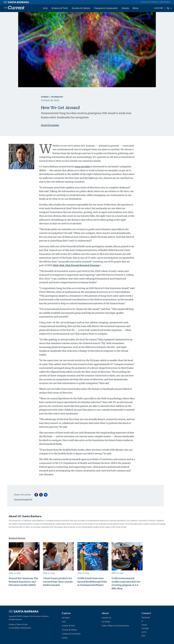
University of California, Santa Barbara (156, 2)
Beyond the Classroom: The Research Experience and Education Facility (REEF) (23, 582)
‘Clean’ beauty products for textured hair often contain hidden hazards (58, 582)
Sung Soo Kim (82, 167)
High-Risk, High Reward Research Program (77, 265)
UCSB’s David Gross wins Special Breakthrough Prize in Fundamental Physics (92, 582)
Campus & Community (106, 8)
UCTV (144, 632)
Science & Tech (60, 8)
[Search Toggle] (169, 8)
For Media (106, 622)
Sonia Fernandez (50, 125)
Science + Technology (52, 97)
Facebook (146, 617)
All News (66, 618)
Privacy (12, 624)
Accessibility (14, 628)
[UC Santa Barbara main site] (16, 2)
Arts (45, 8)
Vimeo (144, 625)
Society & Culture (81, 8)
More (136, 8)
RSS (143, 636)
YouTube (145, 628)
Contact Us (106, 618)
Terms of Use (22, 624)
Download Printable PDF (23, 500)
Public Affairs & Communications (115, 626)
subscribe (159, 8)
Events (125, 8)
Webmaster (26, 628)
